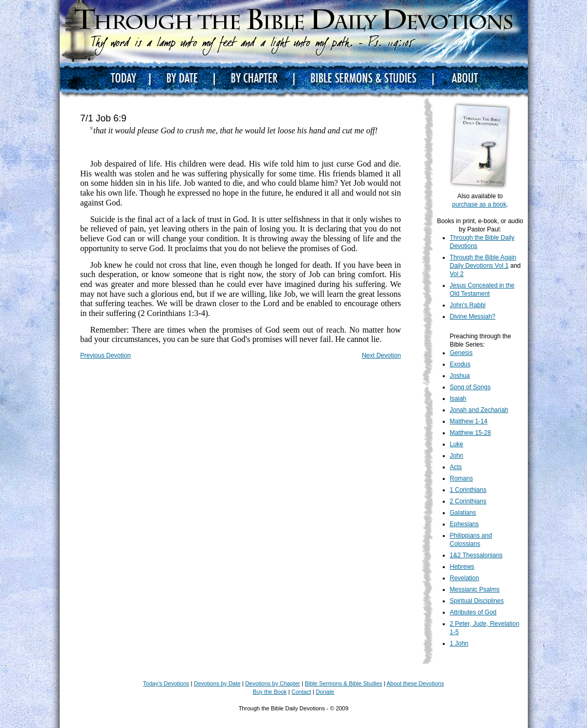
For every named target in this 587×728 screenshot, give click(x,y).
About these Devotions (415, 683)
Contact (302, 692)
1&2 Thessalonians (476, 555)
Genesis (461, 353)
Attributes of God (473, 612)
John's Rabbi (468, 305)
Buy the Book (270, 692)
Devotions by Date (217, 683)
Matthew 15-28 (470, 433)
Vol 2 (457, 274)
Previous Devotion (106, 355)
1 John (459, 643)
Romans (462, 478)
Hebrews (462, 567)
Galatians (463, 513)
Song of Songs (470, 387)
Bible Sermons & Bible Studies (343, 683)
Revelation (465, 578)
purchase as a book (479, 204)
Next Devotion (381, 355)
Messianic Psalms (475, 589)
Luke (457, 444)
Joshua (460, 376)
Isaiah (458, 399)
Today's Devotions (166, 683)
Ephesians (465, 524)
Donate (325, 692)
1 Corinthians (468, 490)
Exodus (460, 364)
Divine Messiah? (473, 317)
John (457, 456)
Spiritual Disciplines (477, 601)
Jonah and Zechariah (479, 410)
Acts (456, 467)
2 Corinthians (468, 501)
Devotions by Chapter (272, 683)
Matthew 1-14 (469, 421)
